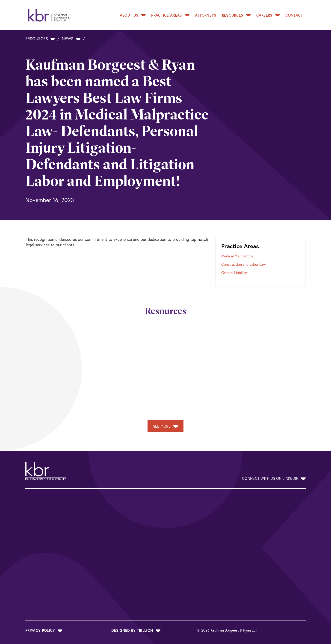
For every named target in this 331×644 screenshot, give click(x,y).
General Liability (234, 273)
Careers (268, 15)
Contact (294, 15)
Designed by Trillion (136, 630)
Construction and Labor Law (244, 264)
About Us (133, 15)
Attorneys (206, 15)
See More (166, 426)
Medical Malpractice (237, 256)
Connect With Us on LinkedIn (274, 478)
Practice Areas (170, 15)
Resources (236, 15)
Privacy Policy (44, 630)
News (71, 39)
